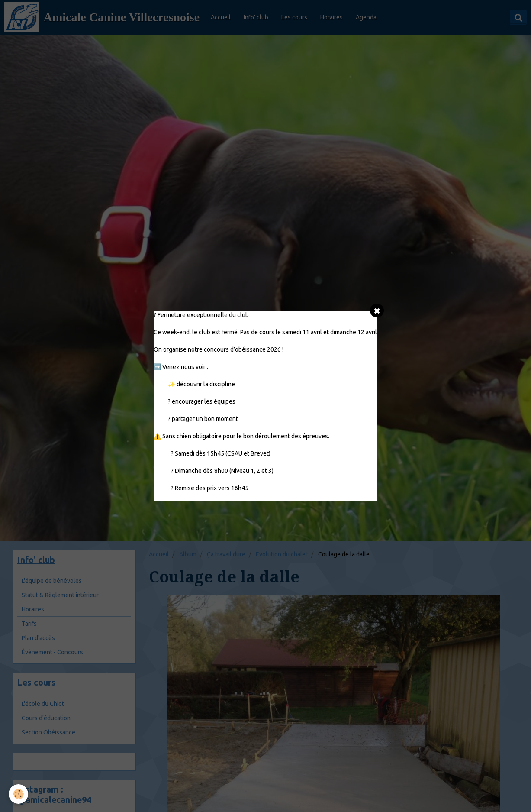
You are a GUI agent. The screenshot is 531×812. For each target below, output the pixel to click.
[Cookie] (18, 794)
